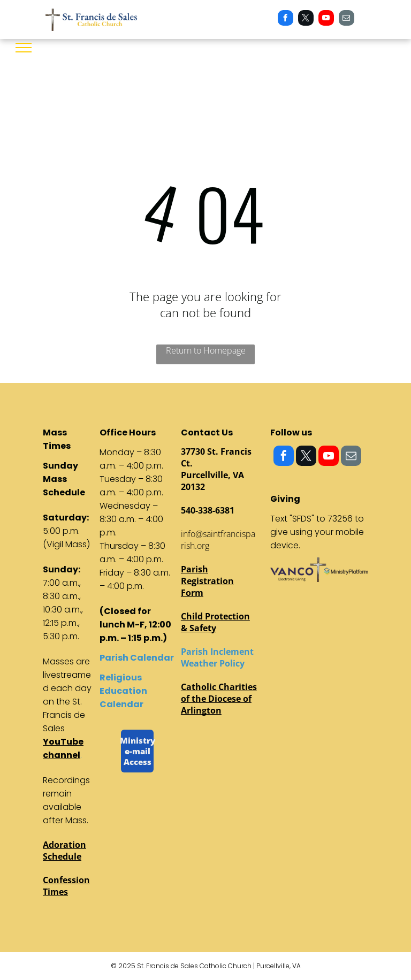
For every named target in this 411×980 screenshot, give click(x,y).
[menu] (24, 48)
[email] (347, 19)
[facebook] (286, 19)
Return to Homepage (206, 350)
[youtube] (326, 19)
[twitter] (306, 19)
